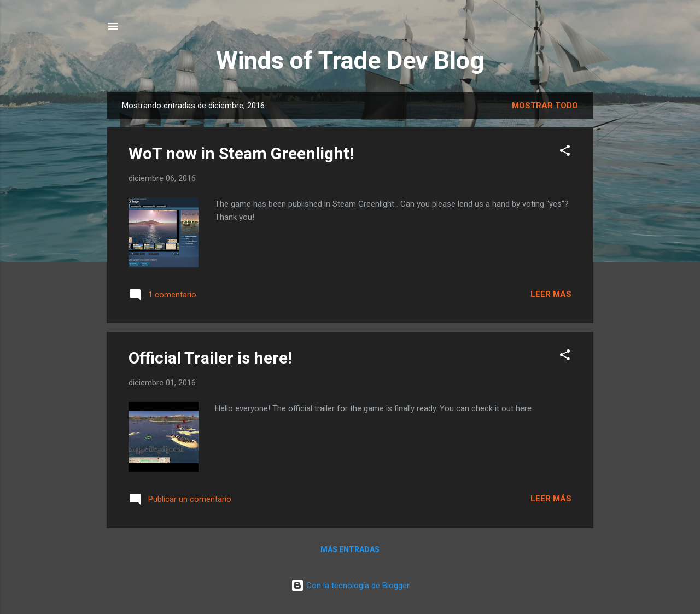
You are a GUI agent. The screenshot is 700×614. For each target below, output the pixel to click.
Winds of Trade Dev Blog (350, 60)
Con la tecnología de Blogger (350, 586)
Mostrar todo (545, 106)
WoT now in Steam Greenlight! (241, 153)
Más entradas (350, 549)
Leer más (551, 294)
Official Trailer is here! (210, 358)
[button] (565, 152)
